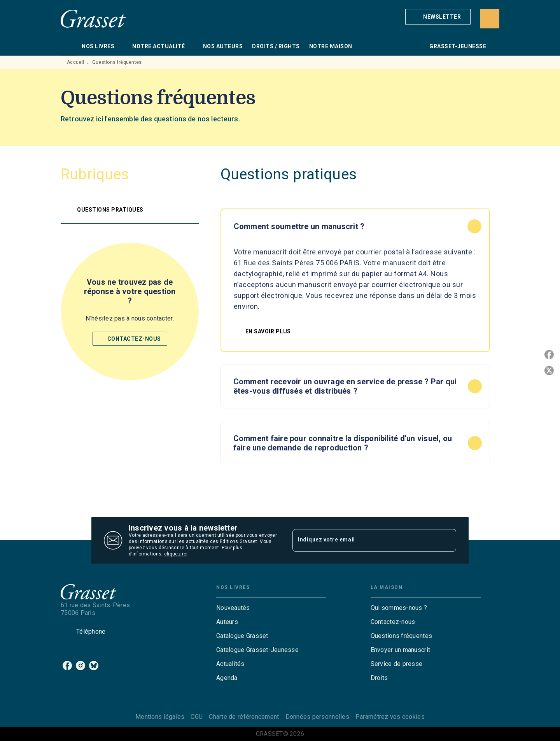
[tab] (69, 46)
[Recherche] (490, 19)
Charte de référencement (244, 717)
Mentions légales (160, 717)
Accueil (75, 62)
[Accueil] (93, 18)
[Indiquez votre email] (365, 540)
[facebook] (67, 666)
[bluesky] (94, 666)
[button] (438, 17)
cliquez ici (176, 554)
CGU (197, 717)
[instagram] (80, 666)
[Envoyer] (447, 540)
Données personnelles (317, 717)
